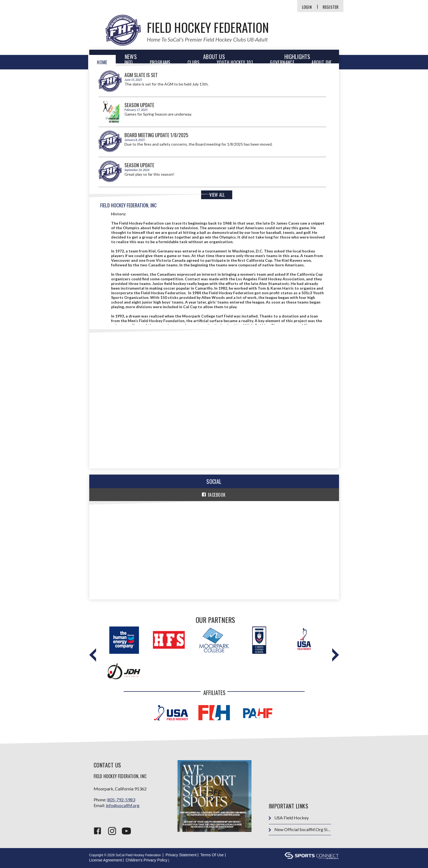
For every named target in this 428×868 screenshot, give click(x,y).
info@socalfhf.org (123, 805)
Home (102, 62)
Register (331, 7)
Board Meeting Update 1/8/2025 (156, 135)
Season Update (139, 105)
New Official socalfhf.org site (300, 830)
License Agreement (106, 860)
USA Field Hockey (289, 818)
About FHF (322, 62)
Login (307, 7)
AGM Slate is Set (141, 75)
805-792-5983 (121, 800)
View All (217, 195)
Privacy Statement (181, 855)
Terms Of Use (212, 855)
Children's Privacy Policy (146, 860)
